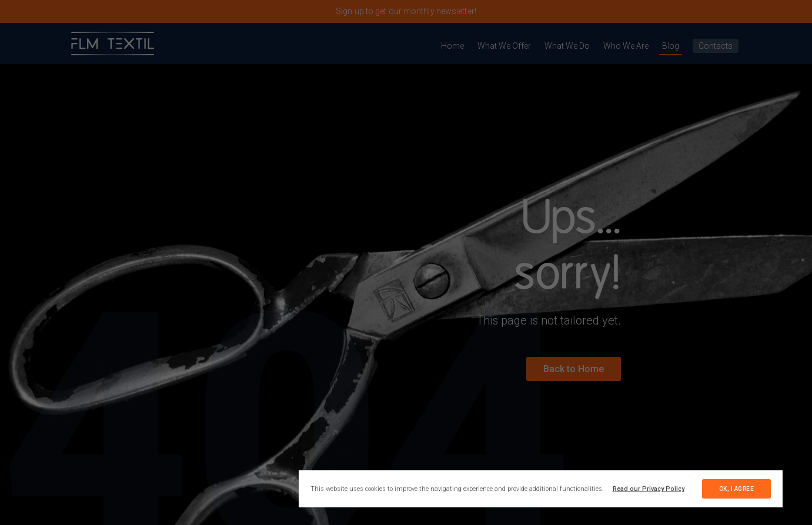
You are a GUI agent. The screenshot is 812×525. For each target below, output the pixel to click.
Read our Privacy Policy (649, 489)
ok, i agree (737, 489)
